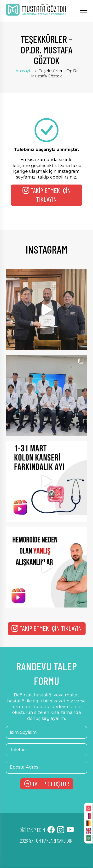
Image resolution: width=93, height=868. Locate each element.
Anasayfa (24, 71)
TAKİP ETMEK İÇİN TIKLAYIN (47, 195)
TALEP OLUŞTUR (47, 784)
